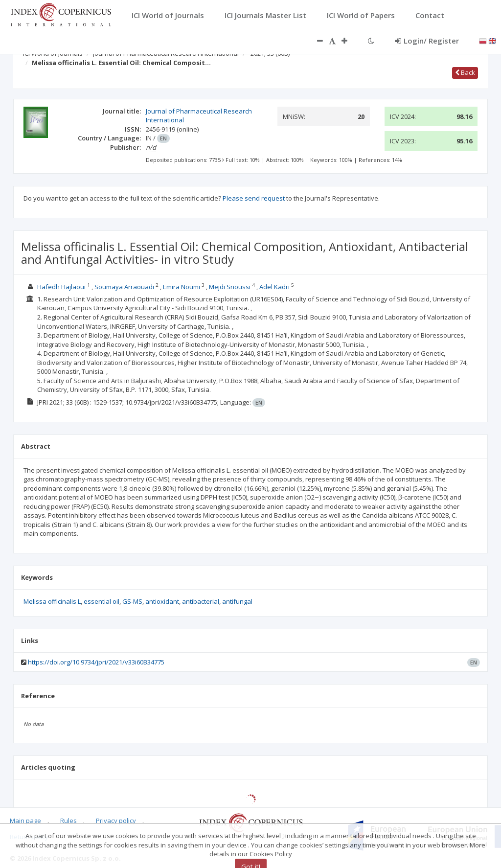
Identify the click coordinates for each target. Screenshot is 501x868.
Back (465, 72)
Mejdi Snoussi (230, 287)
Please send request (254, 198)
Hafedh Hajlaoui (61, 287)
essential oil (102, 601)
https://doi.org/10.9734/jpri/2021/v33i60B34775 (96, 662)
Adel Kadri (274, 287)
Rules (68, 821)
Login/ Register (427, 41)
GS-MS (132, 601)
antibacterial (201, 601)
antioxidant (162, 601)
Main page (25, 821)
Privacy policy (116, 821)
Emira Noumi (182, 287)
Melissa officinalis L (52, 601)
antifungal (237, 601)
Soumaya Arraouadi (124, 287)
